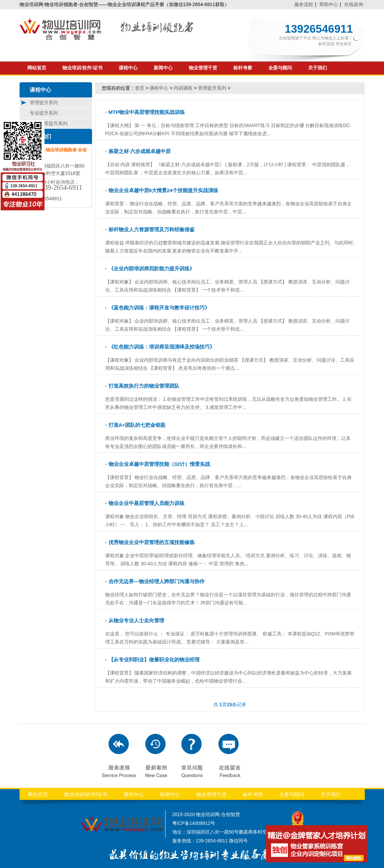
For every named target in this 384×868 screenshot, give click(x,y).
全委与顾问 (280, 68)
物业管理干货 (203, 68)
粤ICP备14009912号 (194, 823)
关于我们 (318, 68)
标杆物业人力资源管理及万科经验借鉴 (152, 229)
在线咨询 (354, 4)
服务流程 (304, 4)
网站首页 (37, 68)
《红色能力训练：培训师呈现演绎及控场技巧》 (162, 347)
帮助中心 (329, 4)
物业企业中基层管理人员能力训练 (146, 503)
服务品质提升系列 (49, 123)
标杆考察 (243, 68)
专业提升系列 (44, 113)
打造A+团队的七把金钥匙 (137, 425)
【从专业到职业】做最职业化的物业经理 (154, 660)
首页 (140, 88)
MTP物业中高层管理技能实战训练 (147, 112)
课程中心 (128, 68)
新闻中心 (163, 68)
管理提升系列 (44, 102)
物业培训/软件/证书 (83, 68)
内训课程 (183, 88)
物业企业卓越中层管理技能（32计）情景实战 (159, 464)
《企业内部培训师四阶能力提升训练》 (152, 268)
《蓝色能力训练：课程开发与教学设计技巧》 (159, 308)
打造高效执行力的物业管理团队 (144, 386)
